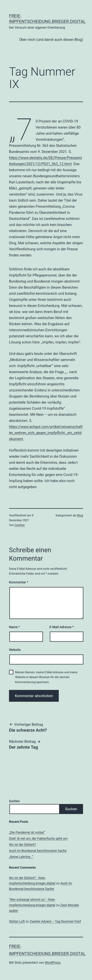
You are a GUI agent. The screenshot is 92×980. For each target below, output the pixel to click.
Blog (80, 515)
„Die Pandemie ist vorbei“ (27, 832)
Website (15, 650)
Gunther (20, 525)
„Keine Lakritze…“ (21, 857)
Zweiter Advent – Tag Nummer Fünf (55, 921)
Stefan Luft (17, 921)
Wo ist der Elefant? (22, 845)
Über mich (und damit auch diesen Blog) (51, 40)
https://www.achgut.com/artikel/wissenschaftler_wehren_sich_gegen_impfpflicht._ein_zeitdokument (46, 433)
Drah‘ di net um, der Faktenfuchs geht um (38, 838)
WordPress (53, 963)
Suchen (14, 801)
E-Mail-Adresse (62, 627)
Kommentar (19, 582)
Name (14, 627)
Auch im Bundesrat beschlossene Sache (38, 851)
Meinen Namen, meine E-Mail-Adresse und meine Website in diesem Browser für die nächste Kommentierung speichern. (46, 677)
